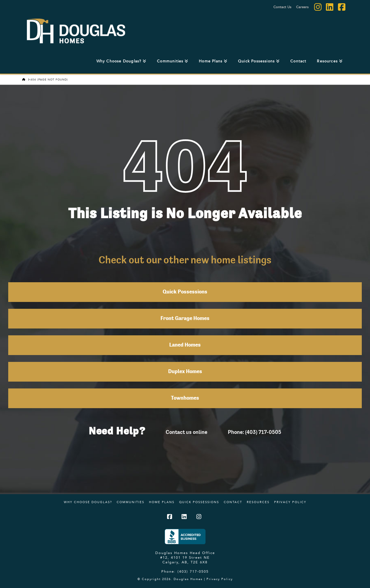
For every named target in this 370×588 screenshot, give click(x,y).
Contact (233, 502)
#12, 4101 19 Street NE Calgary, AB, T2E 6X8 (185, 560)
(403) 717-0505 (193, 571)
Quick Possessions (185, 292)
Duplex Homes (185, 372)
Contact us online (187, 432)
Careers (302, 7)
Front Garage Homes (185, 319)
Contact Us (282, 7)
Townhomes (185, 398)
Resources (258, 502)
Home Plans (162, 502)
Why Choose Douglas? (88, 502)
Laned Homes (185, 345)
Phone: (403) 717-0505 (255, 432)
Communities (130, 502)
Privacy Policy (290, 502)
